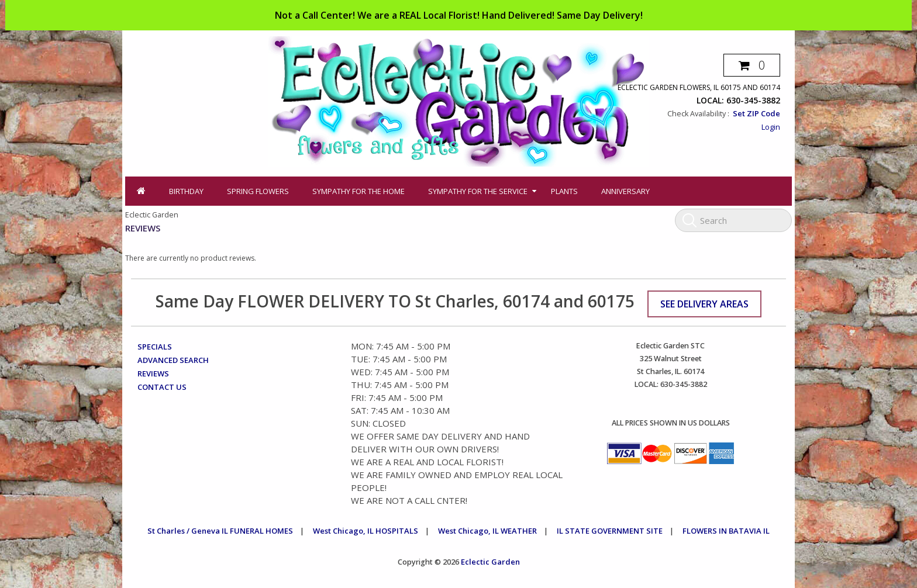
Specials (155, 347)
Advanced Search (173, 360)
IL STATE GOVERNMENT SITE (610, 531)
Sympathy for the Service (478, 191)
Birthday (186, 191)
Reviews (153, 373)
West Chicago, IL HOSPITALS (366, 531)
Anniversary (625, 191)
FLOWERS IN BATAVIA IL (726, 531)
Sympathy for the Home (358, 191)
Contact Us (162, 387)
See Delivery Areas (704, 304)
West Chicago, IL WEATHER (487, 531)
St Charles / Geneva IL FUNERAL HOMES (220, 531)
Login (771, 127)
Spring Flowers (258, 191)
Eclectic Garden (490, 562)
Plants (564, 191)
